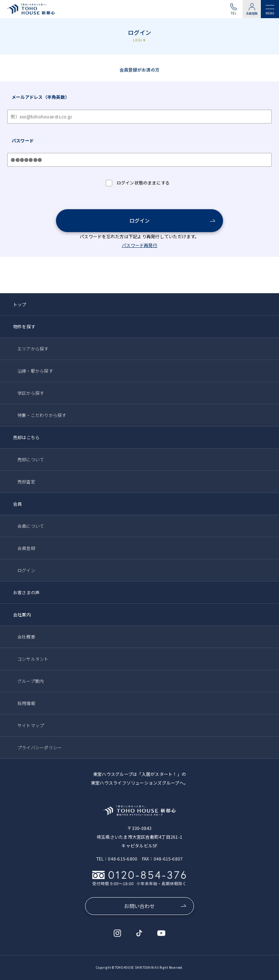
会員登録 (252, 13)
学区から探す (31, 393)
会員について (31, 526)
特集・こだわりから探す (42, 415)
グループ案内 (31, 681)
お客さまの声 (26, 592)
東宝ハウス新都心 (32, 9)
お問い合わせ (139, 906)
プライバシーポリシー (40, 747)
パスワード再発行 (139, 245)
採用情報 (26, 703)
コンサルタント (33, 659)
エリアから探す (33, 349)
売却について (31, 459)
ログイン (140, 220)
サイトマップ (31, 725)
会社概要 (26, 637)
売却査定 (26, 481)
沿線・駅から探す (35, 371)
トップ (20, 304)
